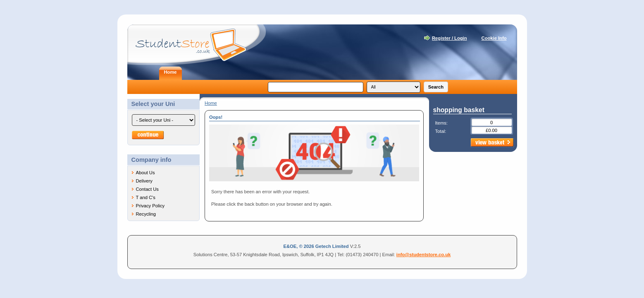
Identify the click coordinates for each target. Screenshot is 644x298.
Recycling (146, 214)
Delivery (144, 181)
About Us (145, 173)
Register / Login (450, 38)
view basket (492, 143)
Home (211, 103)
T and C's (146, 197)
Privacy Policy (150, 206)
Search (436, 87)
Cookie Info (494, 38)
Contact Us (147, 189)
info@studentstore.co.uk (424, 255)
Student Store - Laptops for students (197, 45)
